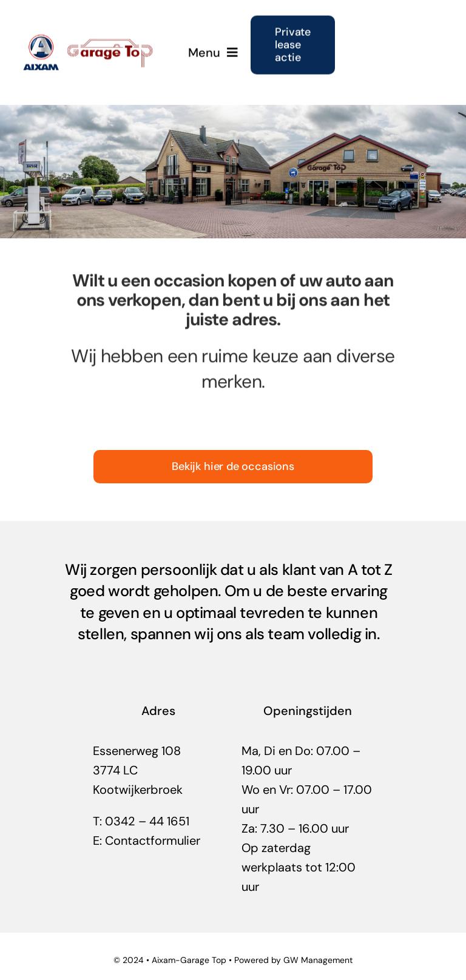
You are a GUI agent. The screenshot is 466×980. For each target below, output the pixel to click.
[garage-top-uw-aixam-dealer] (89, 37)
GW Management (318, 960)
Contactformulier (153, 841)
